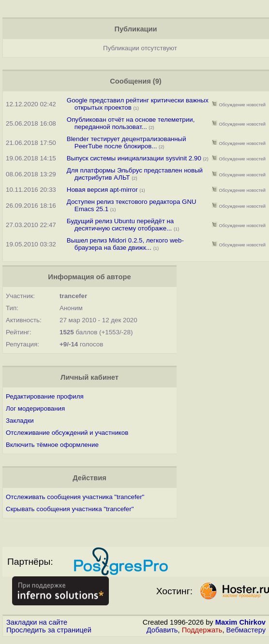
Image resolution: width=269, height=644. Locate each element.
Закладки (20, 421)
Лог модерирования (35, 408)
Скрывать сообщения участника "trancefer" (70, 509)
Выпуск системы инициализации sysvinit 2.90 (134, 158)
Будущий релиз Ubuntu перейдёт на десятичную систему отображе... (120, 225)
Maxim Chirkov (240, 622)
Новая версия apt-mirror (102, 190)
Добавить (162, 630)
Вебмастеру (246, 630)
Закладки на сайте (37, 622)
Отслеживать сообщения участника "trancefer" (75, 497)
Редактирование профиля (45, 396)
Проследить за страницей (49, 630)
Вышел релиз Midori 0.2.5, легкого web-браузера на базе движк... (125, 244)
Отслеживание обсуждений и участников (67, 433)
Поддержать (202, 630)
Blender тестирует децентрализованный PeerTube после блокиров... (127, 143)
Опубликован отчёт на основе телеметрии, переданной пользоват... (131, 123)
